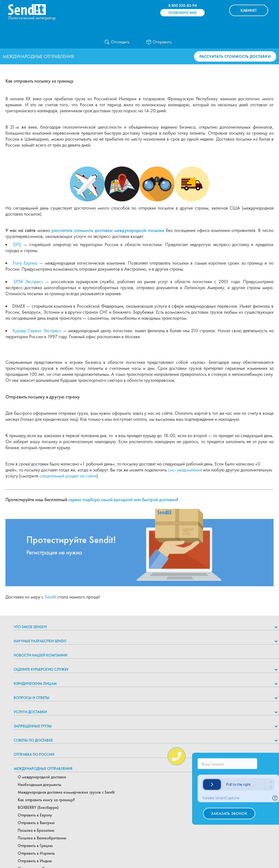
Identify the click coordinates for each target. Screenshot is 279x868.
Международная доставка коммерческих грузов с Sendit (66, 792)
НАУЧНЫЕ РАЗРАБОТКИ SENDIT (40, 641)
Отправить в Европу (35, 815)
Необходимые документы (40, 785)
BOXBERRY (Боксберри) (38, 807)
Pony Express (25, 263)
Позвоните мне (182, 13)
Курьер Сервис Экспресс (37, 331)
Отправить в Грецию (35, 846)
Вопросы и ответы (31, 698)
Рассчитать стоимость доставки (235, 56)
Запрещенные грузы (33, 726)
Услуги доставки (30, 712)
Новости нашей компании (40, 655)
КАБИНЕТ (249, 10)
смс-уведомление (185, 470)
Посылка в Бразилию (36, 830)
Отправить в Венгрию (36, 823)
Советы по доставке (33, 740)
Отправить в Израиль (36, 853)
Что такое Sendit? (30, 627)
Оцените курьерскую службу (41, 669)
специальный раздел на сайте (68, 476)
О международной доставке (42, 777)
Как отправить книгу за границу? (46, 800)
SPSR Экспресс (28, 282)
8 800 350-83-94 (183, 5)
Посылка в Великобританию (42, 838)
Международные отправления (43, 769)
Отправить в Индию (35, 861)
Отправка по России (34, 754)
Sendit (50, 597)
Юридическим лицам (35, 683)
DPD (17, 244)
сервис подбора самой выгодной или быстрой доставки (123, 500)
